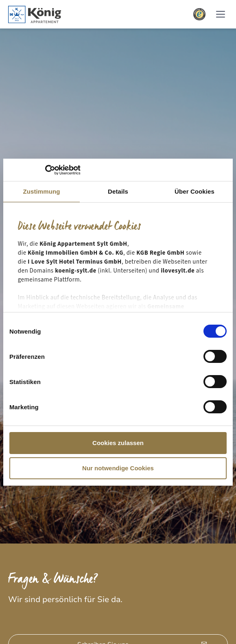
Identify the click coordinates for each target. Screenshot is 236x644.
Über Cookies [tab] (194, 191)
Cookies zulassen (118, 443)
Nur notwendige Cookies (118, 468)
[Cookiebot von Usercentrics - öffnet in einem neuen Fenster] (45, 170)
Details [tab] (118, 191)
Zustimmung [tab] (42, 191)
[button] (221, 14)
